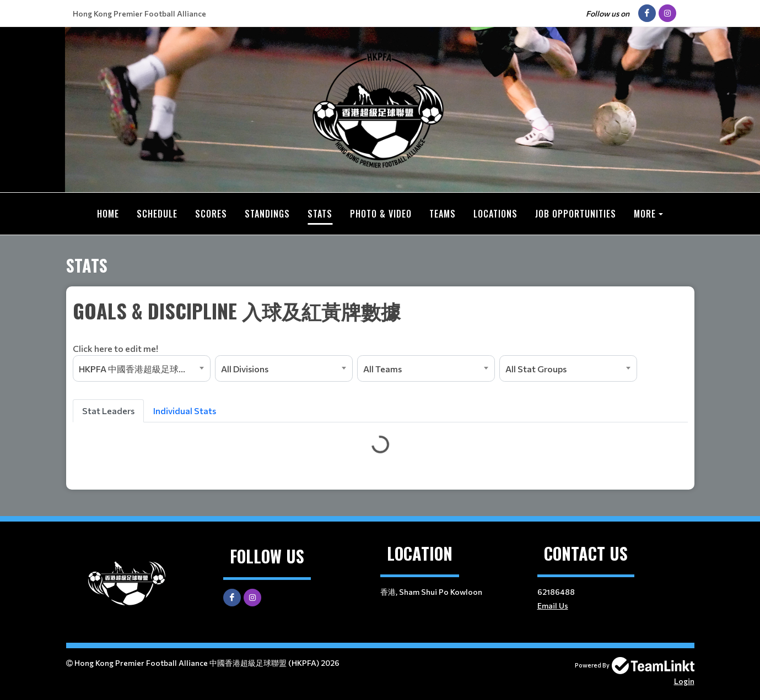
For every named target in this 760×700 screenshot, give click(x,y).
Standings (267, 214)
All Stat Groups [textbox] (536, 369)
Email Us (553, 606)
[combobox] (142, 368)
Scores (211, 214)
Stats (320, 214)
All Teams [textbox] (382, 369)
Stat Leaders (108, 411)
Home (108, 214)
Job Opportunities (576, 214)
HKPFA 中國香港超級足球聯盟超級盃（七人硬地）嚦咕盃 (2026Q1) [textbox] (144, 369)
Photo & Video (381, 214)
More (645, 214)
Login (684, 681)
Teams (443, 214)
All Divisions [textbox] (245, 369)
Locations (495, 214)
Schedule (157, 214)
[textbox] (380, 325)
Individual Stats (185, 411)
